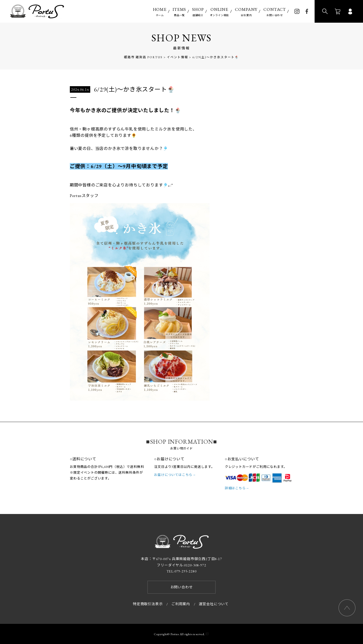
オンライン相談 (220, 12)
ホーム (160, 12)
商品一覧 (179, 12)
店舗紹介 (198, 12)
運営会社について (214, 604)
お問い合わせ (275, 12)
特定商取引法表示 (148, 604)
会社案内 (246, 12)
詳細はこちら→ (237, 488)
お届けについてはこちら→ (175, 475)
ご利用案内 (181, 604)
